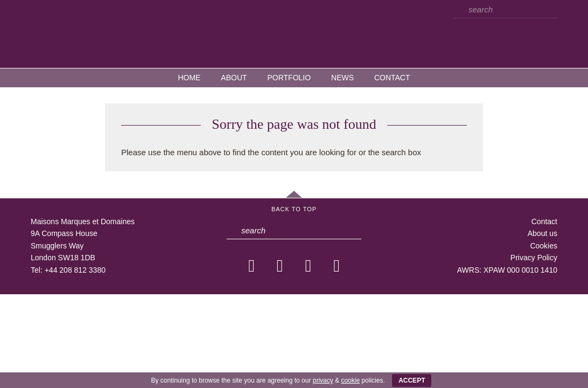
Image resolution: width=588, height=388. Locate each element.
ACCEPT (412, 380)
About (234, 78)
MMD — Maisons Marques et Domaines (294, 33)
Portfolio (289, 78)
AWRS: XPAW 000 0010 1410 (507, 270)
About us (542, 233)
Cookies (544, 246)
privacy (323, 380)
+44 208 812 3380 (75, 270)
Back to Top (294, 209)
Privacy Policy (534, 258)
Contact (392, 78)
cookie (350, 380)
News (342, 78)
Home (189, 78)
